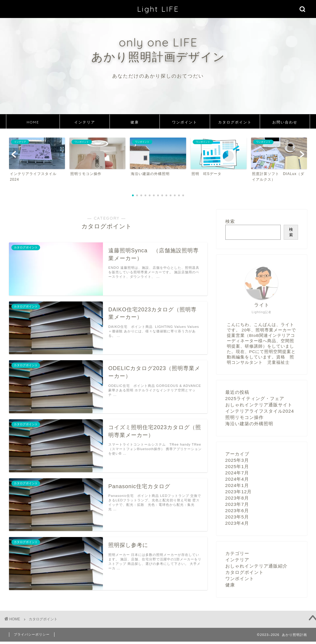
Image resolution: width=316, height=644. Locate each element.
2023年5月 (237, 517)
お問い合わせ (285, 122)
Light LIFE (158, 9)
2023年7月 (237, 504)
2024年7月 (237, 473)
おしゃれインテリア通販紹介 (256, 566)
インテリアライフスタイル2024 (260, 411)
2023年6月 (237, 510)
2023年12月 (239, 492)
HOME (33, 122)
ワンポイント (185, 122)
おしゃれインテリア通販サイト (259, 405)
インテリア (85, 122)
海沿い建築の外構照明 (249, 424)
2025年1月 (237, 466)
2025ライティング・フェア (255, 398)
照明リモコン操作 (244, 417)
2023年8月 (237, 498)
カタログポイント (235, 122)
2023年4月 (237, 523)
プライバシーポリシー (32, 634)
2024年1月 (237, 485)
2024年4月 (237, 479)
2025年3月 (237, 460)
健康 (135, 122)
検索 (230, 221)
